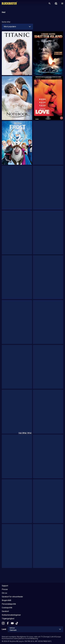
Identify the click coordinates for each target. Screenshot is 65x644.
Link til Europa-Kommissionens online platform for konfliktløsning (32, 638)
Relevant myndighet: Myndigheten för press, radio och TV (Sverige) (26, 637)
